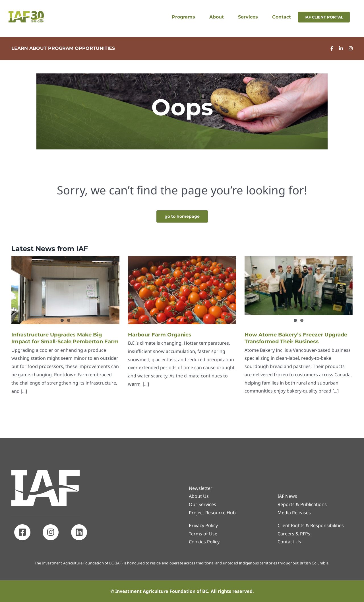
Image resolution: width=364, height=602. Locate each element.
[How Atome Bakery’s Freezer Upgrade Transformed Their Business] (299, 286)
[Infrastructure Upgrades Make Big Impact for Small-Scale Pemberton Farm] (65, 290)
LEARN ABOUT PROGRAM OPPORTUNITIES (63, 48)
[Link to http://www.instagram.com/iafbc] (51, 532)
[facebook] (332, 48)
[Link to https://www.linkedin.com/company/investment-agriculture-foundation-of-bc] (79, 532)
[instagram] (351, 48)
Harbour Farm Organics (160, 335)
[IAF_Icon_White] (45, 472)
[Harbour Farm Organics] (182, 290)
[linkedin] (341, 48)
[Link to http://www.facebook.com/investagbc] (22, 532)
